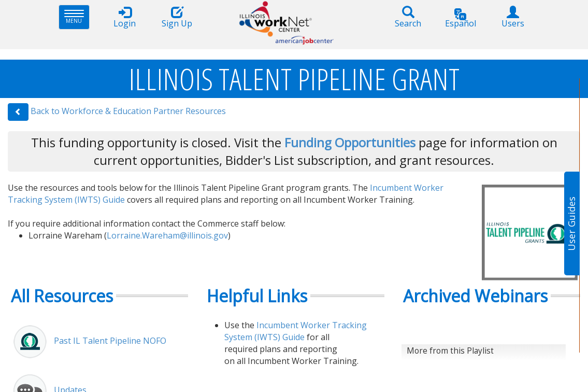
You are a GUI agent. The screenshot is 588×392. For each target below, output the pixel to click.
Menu (77, 17)
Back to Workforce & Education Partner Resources (128, 111)
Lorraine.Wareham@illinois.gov (167, 235)
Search (408, 17)
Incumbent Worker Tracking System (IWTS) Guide (296, 331)
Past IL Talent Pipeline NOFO (110, 341)
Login (125, 17)
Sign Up (177, 17)
